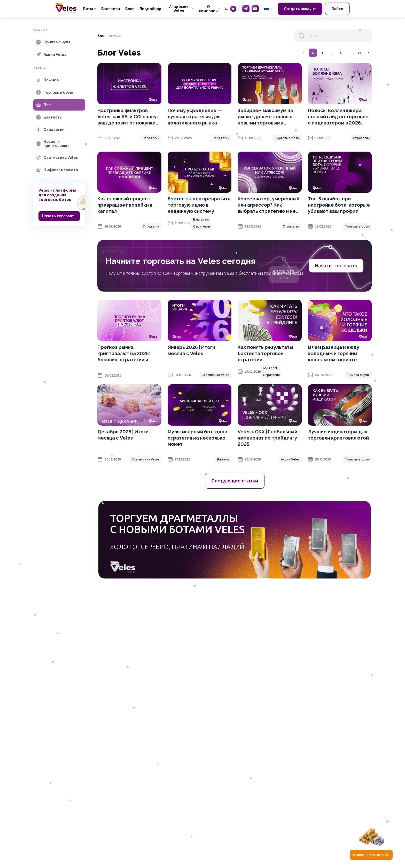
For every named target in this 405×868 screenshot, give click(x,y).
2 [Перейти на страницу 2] (322, 53)
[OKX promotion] (235, 540)
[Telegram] (246, 9)
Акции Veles (290, 459)
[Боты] (90, 9)
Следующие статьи (235, 481)
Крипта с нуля (359, 375)
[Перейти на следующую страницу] (368, 53)
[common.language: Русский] (268, 9)
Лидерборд (150, 9)
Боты (88, 9)
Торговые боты (287, 138)
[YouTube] (255, 9)
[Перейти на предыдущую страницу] (304, 53)
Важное (223, 459)
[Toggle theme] (230, 9)
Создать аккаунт (300, 9)
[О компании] (210, 9)
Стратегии (151, 138)
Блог (130, 9)
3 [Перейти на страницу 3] (332, 53)
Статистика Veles (215, 375)
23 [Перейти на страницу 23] (359, 53)
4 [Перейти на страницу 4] (341, 53)
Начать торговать (59, 216)
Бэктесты (111, 9)
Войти (337, 9)
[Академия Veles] (180, 9)
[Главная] (66, 8)
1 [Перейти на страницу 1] (313, 53)
